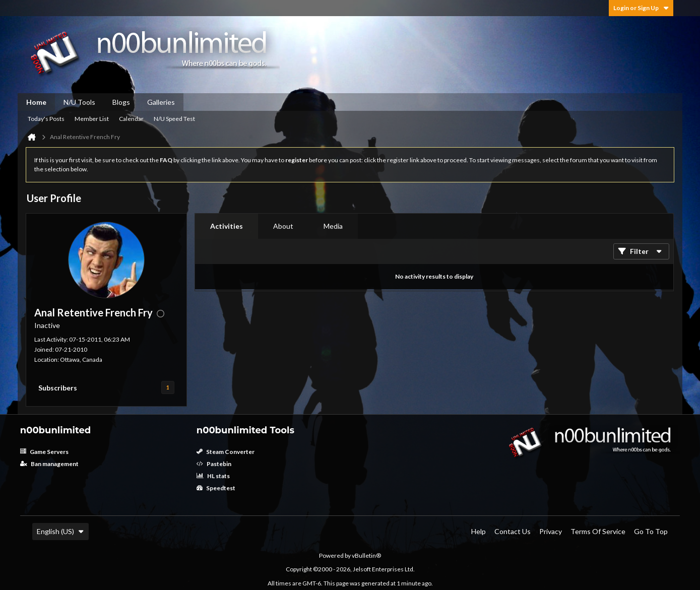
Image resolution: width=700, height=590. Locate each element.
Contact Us (513, 531)
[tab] (227, 226)
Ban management (49, 464)
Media (333, 226)
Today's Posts (46, 119)
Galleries (161, 102)
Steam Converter (226, 452)
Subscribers (58, 388)
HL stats (213, 476)
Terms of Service (598, 531)
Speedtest (216, 488)
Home (36, 102)
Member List (92, 119)
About (283, 226)
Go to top (651, 531)
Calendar (131, 119)
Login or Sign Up (641, 8)
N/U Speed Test (174, 119)
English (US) (60, 531)
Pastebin (214, 464)
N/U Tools (79, 102)
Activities (227, 226)
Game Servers (44, 452)
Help (479, 531)
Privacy (551, 531)
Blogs (121, 102)
